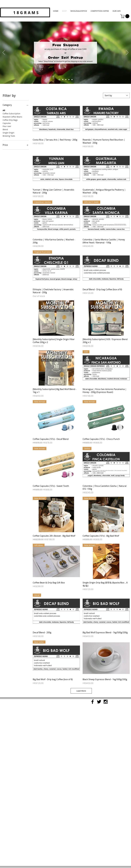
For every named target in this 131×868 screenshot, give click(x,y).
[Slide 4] (69, 80)
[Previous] (4, 53)
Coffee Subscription (11, 113)
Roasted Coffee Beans (12, 117)
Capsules (7, 123)
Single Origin (8, 133)
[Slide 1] (66, 80)
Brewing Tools (9, 136)
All (4, 110)
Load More (81, 691)
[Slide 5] (72, 80)
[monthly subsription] (63, 80)
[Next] (127, 53)
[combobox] (116, 95)
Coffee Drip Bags (10, 120)
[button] (125, 16)
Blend (5, 129)
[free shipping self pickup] (59, 80)
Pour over (7, 126)
